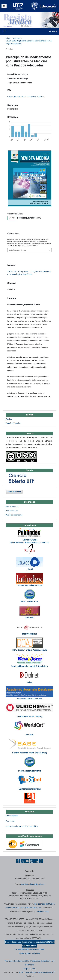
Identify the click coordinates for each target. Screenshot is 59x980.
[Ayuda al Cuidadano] (41, 861)
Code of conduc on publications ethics (22, 826)
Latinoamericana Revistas (30, 789)
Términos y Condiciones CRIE (17, 961)
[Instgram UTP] (32, 861)
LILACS (30, 569)
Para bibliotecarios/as (14, 515)
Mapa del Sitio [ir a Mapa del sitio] (29, 969)
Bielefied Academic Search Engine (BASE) (30, 753)
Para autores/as (12, 511)
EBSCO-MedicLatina (29, 602)
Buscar (53, 31)
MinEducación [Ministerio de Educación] (43, 912)
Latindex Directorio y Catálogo (29, 585)
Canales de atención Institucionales (29, 950)
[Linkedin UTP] (36, 861)
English (9, 419)
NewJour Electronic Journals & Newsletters (29, 666)
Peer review (10, 821)
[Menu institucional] (4, 6)
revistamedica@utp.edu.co (33, 884)
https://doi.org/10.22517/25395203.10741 (26, 96)
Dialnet (29, 682)
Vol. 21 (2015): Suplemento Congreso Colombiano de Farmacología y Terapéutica (29, 42)
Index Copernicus (29, 634)
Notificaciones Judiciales (30, 953)
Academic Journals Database (30, 699)
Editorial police (12, 816)
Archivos (17, 38)
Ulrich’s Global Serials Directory (29, 717)
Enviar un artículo (14, 492)
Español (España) (13, 423)
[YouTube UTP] (27, 861)
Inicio (8, 38)
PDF (13, 218)
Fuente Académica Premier (30, 771)
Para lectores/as (12, 506)
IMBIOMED (30, 618)
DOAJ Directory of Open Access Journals (30, 650)
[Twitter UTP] (23, 861)
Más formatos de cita (18, 250)
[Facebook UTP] (18, 861)
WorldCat (30, 735)
